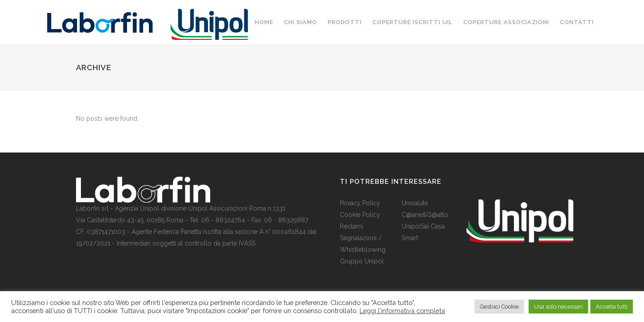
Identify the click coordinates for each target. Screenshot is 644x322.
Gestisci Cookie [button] (499, 307)
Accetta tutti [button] (612, 307)
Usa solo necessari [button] (558, 307)
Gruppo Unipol (362, 261)
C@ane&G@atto (425, 215)
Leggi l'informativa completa (402, 311)
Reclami (352, 226)
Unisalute (415, 203)
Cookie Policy (360, 215)
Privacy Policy (360, 203)
